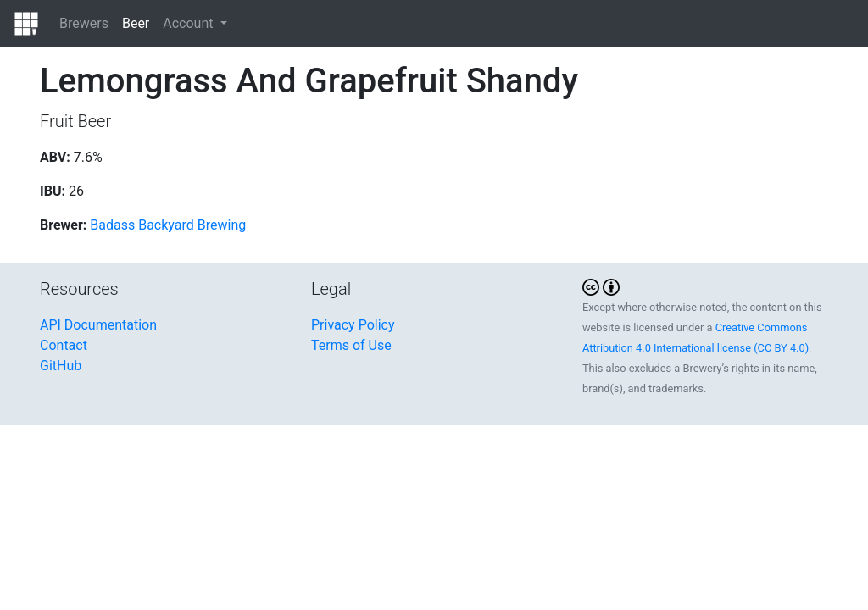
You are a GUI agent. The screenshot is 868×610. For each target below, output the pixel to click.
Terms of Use (351, 345)
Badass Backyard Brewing (168, 225)
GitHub (61, 366)
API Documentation (98, 325)
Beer (136, 23)
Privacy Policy (353, 325)
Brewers (84, 23)
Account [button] (189, 23)
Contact (64, 345)
